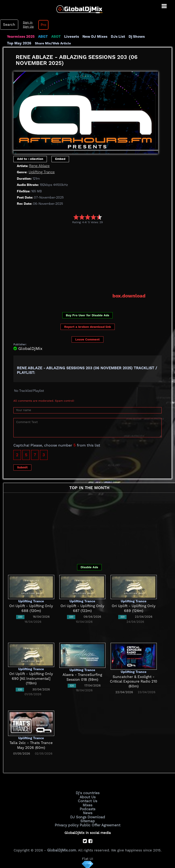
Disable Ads (89, 567)
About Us (88, 796)
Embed (60, 159)
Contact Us (87, 800)
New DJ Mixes (93, 37)
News (88, 812)
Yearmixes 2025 (20, 37)
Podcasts (88, 808)
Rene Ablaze (39, 166)
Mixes (87, 804)
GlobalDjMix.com (62, 849)
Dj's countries (87, 793)
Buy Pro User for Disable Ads (87, 315)
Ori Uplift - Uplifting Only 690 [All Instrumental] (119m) (31, 678)
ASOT (55, 37)
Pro (42, 25)
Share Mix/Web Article (25, 43)
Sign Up (27, 27)
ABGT (42, 37)
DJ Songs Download (87, 816)
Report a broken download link (88, 326)
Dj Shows (134, 37)
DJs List (116, 37)
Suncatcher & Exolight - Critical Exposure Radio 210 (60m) (134, 681)
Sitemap (87, 820)
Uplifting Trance (42, 172)
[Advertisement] (94, 258)
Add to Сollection (30, 159)
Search (9, 25)
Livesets (70, 37)
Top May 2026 (158, 37)
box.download (129, 296)
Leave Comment (87, 339)
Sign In (27, 23)
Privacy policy (67, 824)
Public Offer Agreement (100, 824)
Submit (22, 467)
